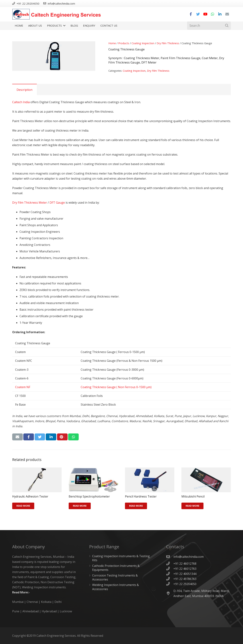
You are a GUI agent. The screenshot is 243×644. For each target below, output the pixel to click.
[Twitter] (198, 14)
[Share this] (29, 437)
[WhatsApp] (213, 14)
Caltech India (21, 102)
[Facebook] (191, 14)
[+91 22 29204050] (170, 584)
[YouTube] (205, 14)
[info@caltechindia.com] (170, 557)
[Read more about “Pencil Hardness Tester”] (136, 506)
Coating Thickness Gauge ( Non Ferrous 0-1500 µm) (116, 387)
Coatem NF (23, 387)
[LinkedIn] (220, 14)
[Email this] (17, 437)
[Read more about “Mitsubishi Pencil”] (192, 506)
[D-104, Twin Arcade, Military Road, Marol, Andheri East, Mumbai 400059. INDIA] (170, 593)
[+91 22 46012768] (170, 563)
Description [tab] (25, 90)
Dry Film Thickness (168, 43)
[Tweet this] (40, 437)
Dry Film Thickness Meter (30, 203)
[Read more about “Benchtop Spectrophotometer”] (80, 506)
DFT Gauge (57, 203)
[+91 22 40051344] (170, 574)
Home (112, 43)
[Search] (209, 26)
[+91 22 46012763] (170, 569)
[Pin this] (62, 437)
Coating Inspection (143, 43)
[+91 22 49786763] (170, 579)
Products (124, 43)
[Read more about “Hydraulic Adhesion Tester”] (23, 506)
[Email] (227, 14)
